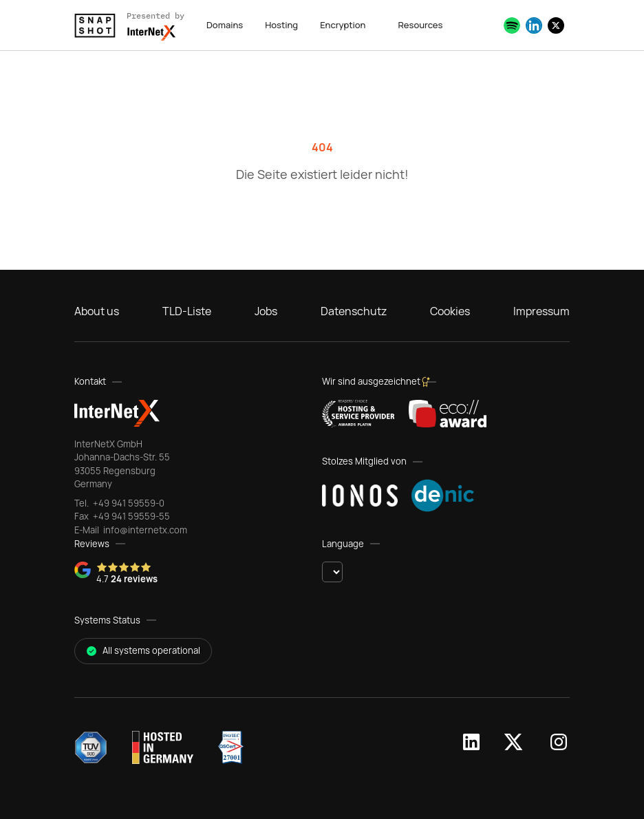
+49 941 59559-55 (130, 516)
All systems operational (143, 650)
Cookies (450, 311)
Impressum (541, 311)
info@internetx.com (144, 530)
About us (97, 311)
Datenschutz (354, 311)
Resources (420, 25)
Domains (225, 25)
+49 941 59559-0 (128, 503)
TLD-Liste (187, 311)
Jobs (266, 311)
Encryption (343, 25)
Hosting (281, 25)
